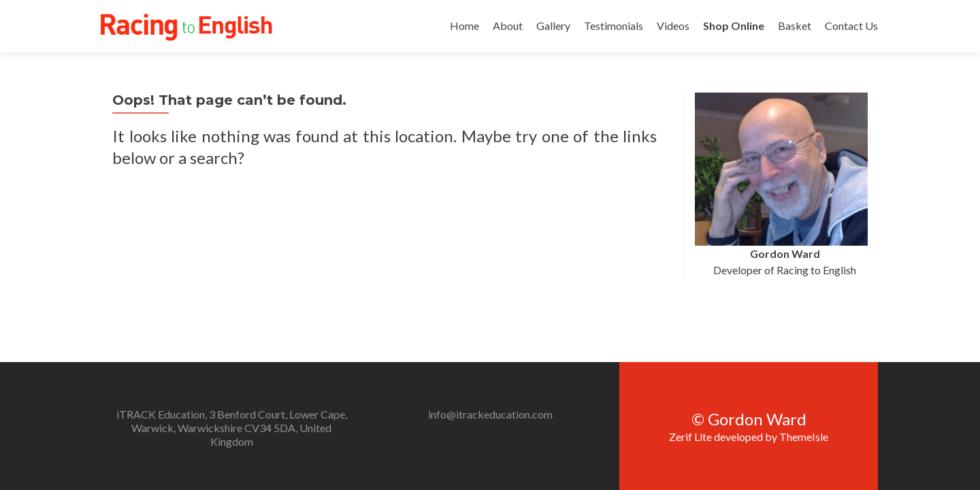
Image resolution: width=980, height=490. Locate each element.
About (508, 26)
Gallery (553, 26)
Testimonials (614, 26)
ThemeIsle (804, 353)
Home (464, 26)
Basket (795, 26)
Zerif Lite (691, 353)
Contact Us (851, 26)
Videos (673, 26)
